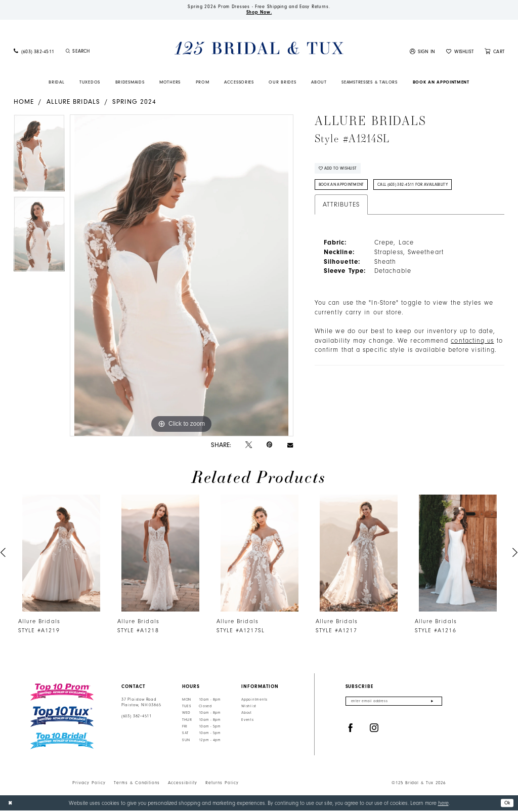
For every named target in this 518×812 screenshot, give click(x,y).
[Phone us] (34, 53)
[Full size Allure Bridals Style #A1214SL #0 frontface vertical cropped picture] (182, 277)
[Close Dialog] (11, 804)
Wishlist (249, 708)
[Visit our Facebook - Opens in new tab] (351, 731)
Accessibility (183, 784)
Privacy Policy (89, 784)
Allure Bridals (73, 103)
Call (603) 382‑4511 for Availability (425, 189)
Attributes (341, 210)
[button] (423, 53)
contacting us (472, 345)
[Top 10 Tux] (62, 718)
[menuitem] (34, 53)
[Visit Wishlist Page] (460, 53)
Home (24, 103)
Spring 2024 (134, 103)
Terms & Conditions (137, 784)
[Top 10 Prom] (62, 693)
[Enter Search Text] (104, 53)
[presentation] (61, 555)
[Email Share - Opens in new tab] (290, 446)
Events (247, 721)
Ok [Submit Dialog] (506, 804)
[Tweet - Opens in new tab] (249, 446)
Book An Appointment (345, 189)
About (247, 714)
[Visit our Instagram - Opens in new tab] (374, 731)
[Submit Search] (68, 53)
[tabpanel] (39, 157)
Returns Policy (222, 784)
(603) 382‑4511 (137, 718)
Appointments (254, 701)
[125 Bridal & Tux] (259, 49)
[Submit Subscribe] (432, 703)
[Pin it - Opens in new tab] (269, 446)
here (443, 804)
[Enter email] (394, 703)
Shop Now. (259, 14)
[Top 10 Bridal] (62, 742)
